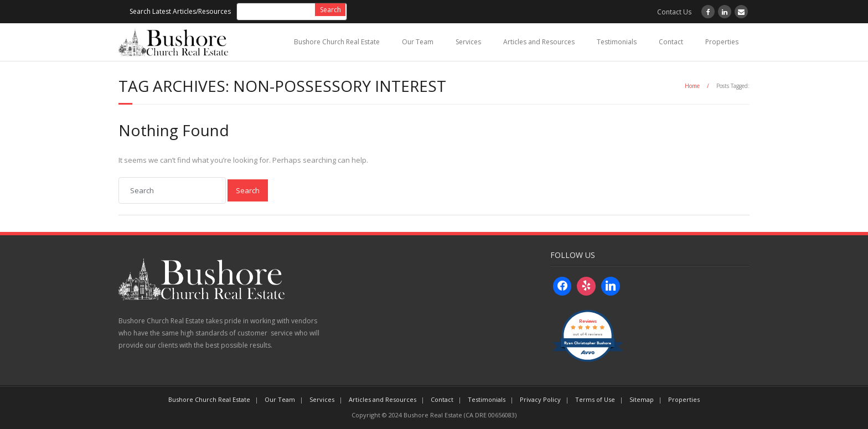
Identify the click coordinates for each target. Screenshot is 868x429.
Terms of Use (595, 399)
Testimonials (617, 42)
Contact (671, 42)
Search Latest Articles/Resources (180, 11)
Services (468, 42)
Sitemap (642, 399)
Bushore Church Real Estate (337, 42)
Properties (722, 42)
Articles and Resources (539, 42)
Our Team (418, 42)
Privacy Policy (540, 399)
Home (692, 86)
